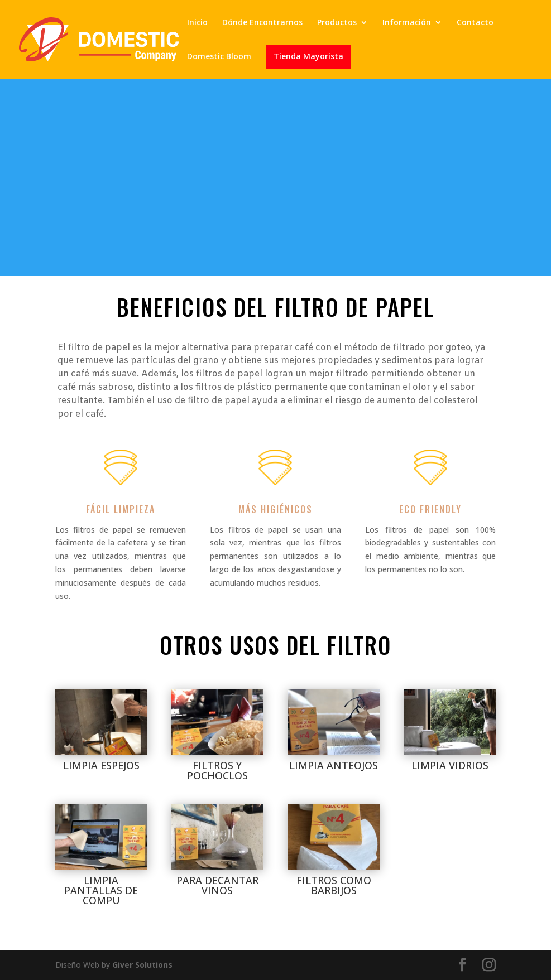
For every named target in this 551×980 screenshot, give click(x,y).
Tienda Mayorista (308, 57)
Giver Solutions (142, 965)
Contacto (475, 23)
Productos (337, 23)
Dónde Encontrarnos (262, 23)
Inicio (197, 23)
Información (407, 23)
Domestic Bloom (219, 57)
